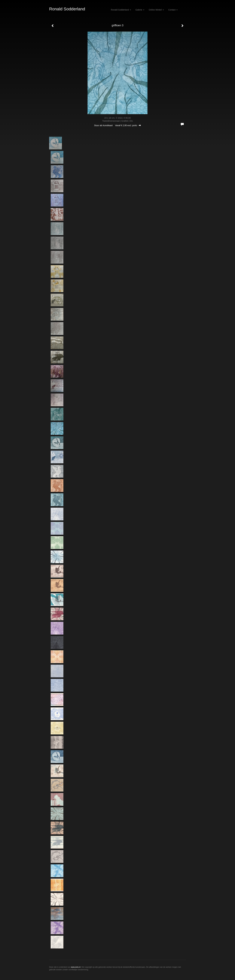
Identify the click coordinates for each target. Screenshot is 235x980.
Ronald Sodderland (67, 9)
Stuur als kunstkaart (117, 125)
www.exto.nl (76, 967)
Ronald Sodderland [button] (121, 10)
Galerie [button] (140, 10)
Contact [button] (173, 10)
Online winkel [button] (156, 10)
